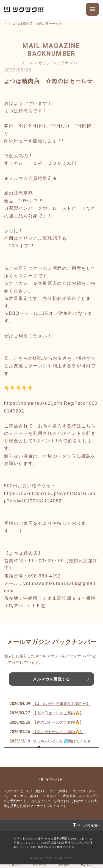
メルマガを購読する (51, 679)
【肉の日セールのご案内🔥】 (58, 713)
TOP (6, 24)
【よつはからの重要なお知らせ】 (62, 704)
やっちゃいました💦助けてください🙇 (62, 744)
